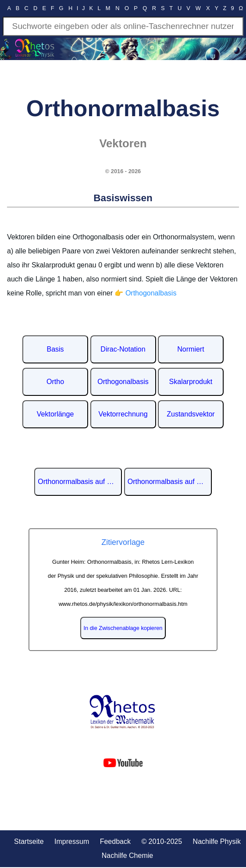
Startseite (29, 841)
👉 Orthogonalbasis (145, 293)
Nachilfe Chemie (127, 856)
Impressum (72, 841)
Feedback (115, 841)
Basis (55, 349)
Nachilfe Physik (217, 841)
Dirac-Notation (123, 349)
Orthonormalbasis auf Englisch (170, 482)
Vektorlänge (55, 414)
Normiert (191, 349)
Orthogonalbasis (123, 382)
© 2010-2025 (162, 841)
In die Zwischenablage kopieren (123, 628)
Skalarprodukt (191, 382)
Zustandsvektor (191, 414)
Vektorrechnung (123, 414)
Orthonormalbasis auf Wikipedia (80, 482)
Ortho (55, 382)
